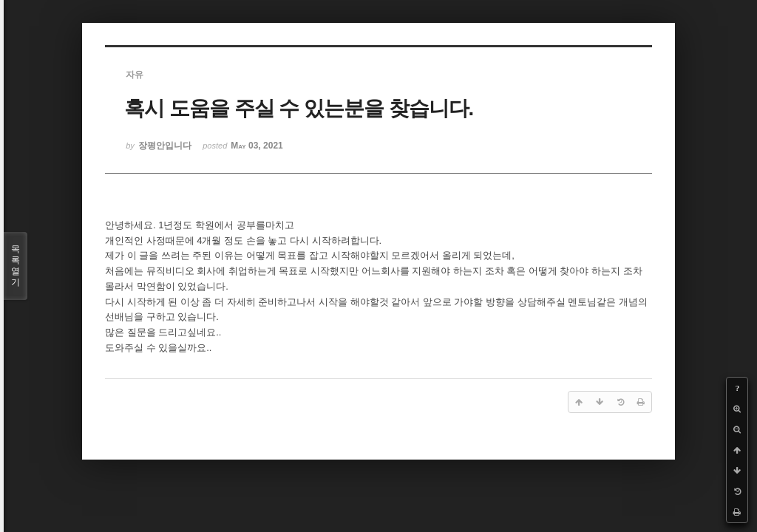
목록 (16, 266)
